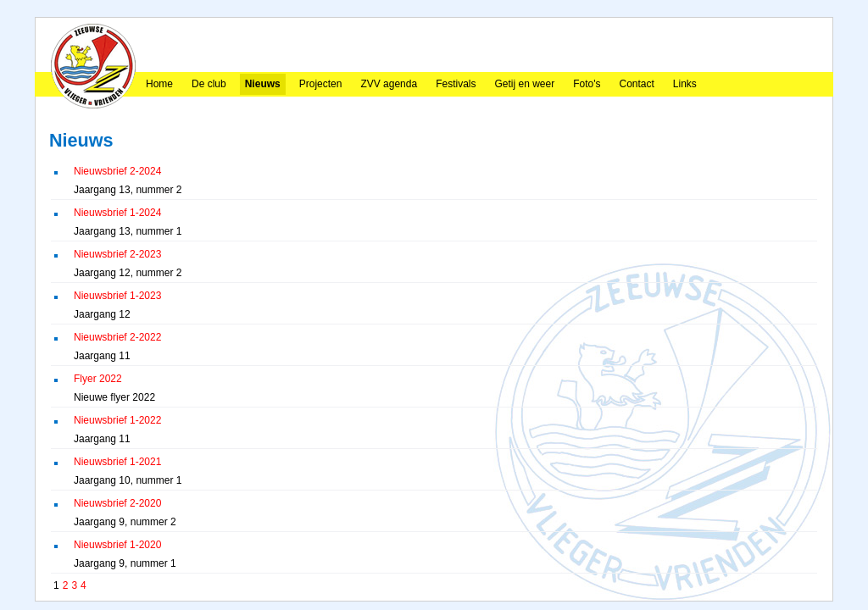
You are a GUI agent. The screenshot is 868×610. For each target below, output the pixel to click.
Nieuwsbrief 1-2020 (117, 545)
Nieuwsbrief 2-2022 (117, 337)
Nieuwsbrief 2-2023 (117, 254)
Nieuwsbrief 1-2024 (117, 213)
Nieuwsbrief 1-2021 (117, 462)
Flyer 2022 (98, 379)
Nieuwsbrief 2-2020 (117, 503)
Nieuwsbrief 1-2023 (117, 296)
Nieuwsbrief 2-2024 (117, 171)
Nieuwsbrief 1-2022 (117, 420)
